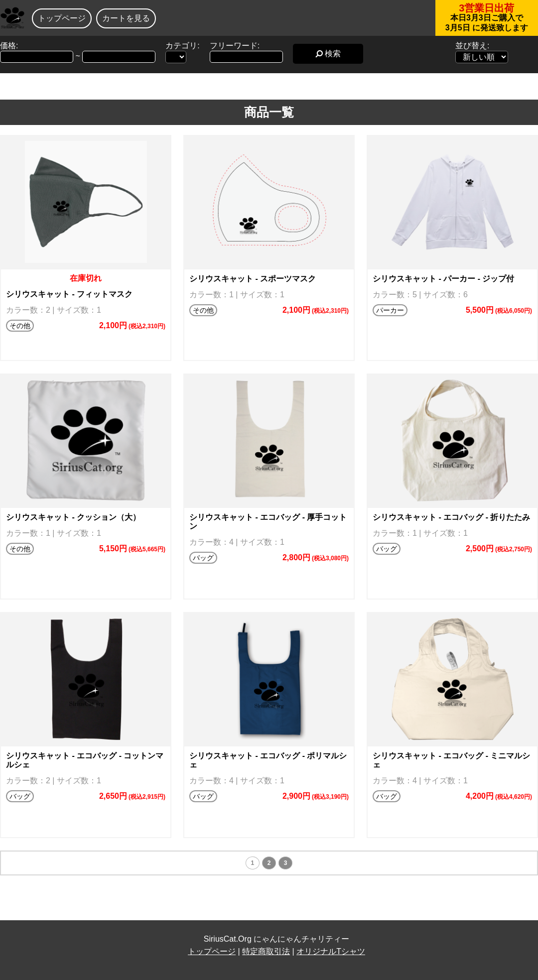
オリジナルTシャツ (331, 951)
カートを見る (126, 18)
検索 (328, 54)
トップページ (62, 18)
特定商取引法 (266, 951)
